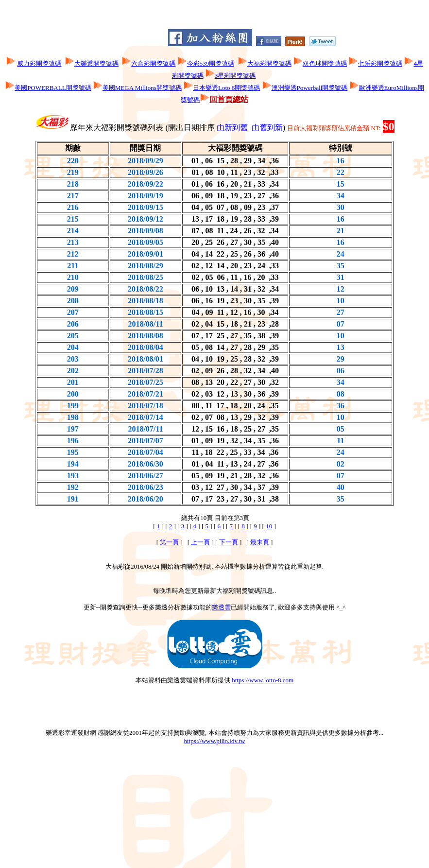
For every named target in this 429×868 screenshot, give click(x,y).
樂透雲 (221, 607)
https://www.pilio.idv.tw (215, 741)
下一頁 (229, 542)
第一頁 (169, 542)
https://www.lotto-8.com (263, 680)
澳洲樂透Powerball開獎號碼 (310, 88)
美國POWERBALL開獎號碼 (53, 88)
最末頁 (260, 542)
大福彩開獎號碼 (269, 63)
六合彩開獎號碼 (153, 63)
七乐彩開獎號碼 (380, 63)
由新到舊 (232, 128)
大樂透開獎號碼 (96, 63)
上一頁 (200, 542)
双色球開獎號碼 (325, 63)
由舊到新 (267, 128)
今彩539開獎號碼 (211, 63)
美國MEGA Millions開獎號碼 (142, 88)
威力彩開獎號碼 (39, 63)
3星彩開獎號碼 (235, 76)
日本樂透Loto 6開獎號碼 (226, 88)
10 (269, 526)
